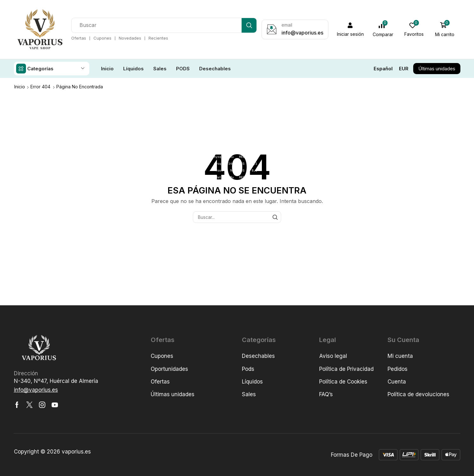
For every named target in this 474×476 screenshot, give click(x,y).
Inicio (20, 86)
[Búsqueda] (250, 25)
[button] (351, 29)
